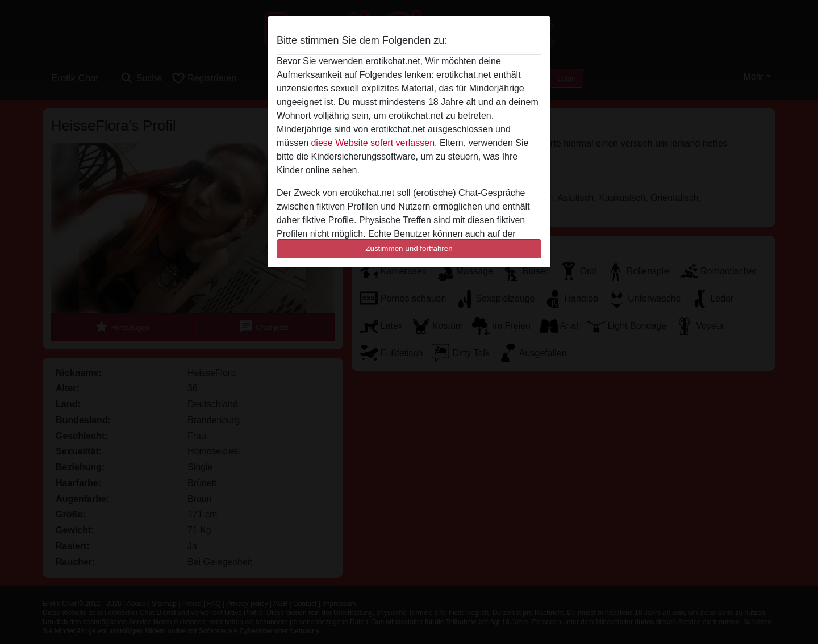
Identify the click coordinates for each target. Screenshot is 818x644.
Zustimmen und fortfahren (409, 248)
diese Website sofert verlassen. (374, 143)
